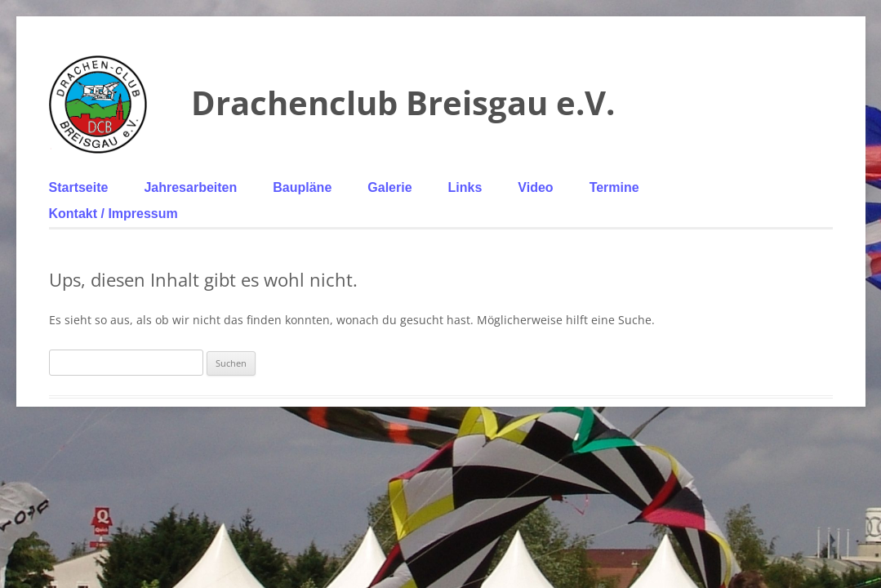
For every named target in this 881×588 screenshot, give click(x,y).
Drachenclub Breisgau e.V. (403, 102)
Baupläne (302, 187)
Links (465, 187)
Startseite (79, 187)
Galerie (389, 187)
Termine (614, 187)
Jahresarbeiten (190, 187)
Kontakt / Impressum (113, 214)
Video (535, 187)
